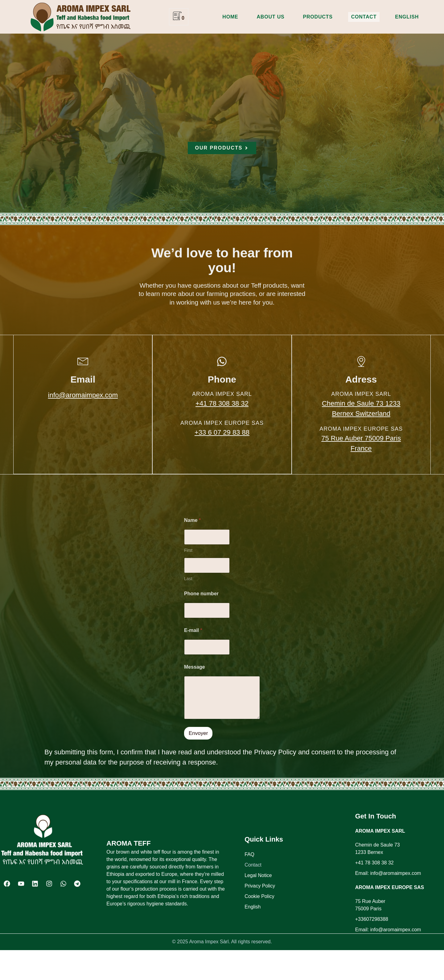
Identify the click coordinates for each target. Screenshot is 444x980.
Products (318, 17)
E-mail (193, 630)
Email (83, 379)
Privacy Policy (260, 886)
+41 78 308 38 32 (222, 403)
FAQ (249, 854)
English (407, 17)
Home (230, 17)
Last (188, 579)
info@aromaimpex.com (83, 395)
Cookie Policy (259, 896)
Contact (364, 17)
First (188, 550)
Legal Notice (258, 875)
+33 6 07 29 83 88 (222, 432)
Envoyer (198, 733)
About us (271, 17)
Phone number (201, 594)
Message (195, 667)
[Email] (83, 361)
